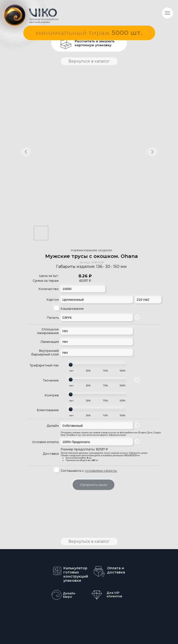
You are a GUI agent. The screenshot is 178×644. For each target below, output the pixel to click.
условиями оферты (101, 471)
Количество (49, 289)
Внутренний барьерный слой (45, 353)
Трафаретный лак (44, 365)
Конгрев (52, 395)
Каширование (72, 309)
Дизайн (53, 426)
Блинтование (48, 410)
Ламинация (50, 342)
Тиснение (51, 380)
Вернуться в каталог (89, 61)
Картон (53, 300)
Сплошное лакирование (48, 331)
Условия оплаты (45, 442)
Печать (53, 318)
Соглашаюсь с (89, 471)
